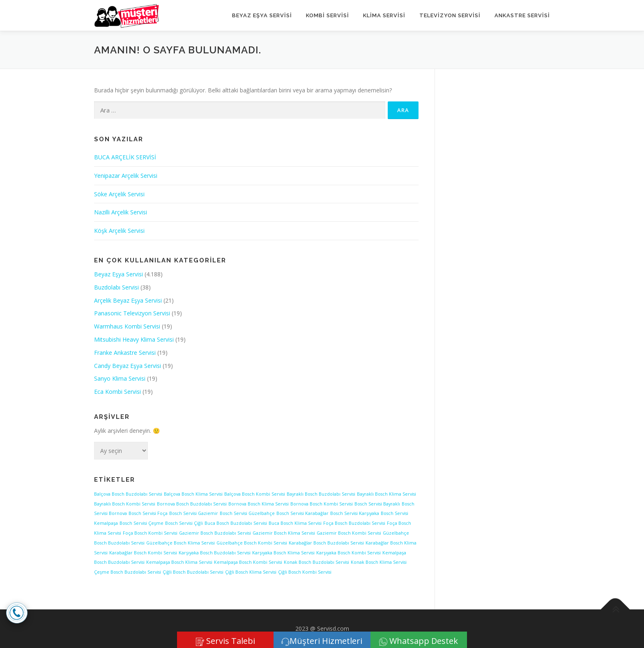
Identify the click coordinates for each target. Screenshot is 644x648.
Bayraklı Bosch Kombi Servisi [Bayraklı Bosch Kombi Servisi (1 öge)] (125, 504)
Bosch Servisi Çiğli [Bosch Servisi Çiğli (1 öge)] (184, 523)
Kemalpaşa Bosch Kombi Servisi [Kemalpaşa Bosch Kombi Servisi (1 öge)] (248, 562)
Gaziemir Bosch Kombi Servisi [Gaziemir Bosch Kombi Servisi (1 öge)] (349, 533)
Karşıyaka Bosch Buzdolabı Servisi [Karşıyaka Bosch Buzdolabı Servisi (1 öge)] (215, 553)
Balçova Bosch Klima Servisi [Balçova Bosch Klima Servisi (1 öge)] (193, 494)
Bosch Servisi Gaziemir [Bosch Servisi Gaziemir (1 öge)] (194, 513)
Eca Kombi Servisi (117, 392)
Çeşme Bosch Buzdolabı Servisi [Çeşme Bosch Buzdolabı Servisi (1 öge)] (128, 572)
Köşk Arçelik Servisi (119, 231)
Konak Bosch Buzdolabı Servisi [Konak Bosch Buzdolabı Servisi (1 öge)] (316, 562)
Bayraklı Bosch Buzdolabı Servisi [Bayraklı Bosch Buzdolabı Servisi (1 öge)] (321, 494)
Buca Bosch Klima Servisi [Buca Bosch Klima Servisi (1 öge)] (295, 523)
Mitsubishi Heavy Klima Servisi (134, 339)
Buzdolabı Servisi (116, 287)
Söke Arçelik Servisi (119, 194)
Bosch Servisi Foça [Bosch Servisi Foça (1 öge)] (148, 513)
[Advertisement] (500, 209)
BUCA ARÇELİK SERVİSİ (125, 157)
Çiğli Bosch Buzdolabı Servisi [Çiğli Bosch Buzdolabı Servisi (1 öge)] (193, 572)
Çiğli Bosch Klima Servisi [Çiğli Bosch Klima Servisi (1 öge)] (251, 572)
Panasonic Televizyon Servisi (132, 313)
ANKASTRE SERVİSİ (522, 15)
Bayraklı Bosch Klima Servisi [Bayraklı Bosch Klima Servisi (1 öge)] (386, 494)
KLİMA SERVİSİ (384, 15)
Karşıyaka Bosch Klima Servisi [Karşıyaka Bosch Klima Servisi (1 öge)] (283, 553)
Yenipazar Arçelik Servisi (126, 176)
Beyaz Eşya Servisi (262, 15)
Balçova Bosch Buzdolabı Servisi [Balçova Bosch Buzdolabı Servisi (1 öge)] (128, 494)
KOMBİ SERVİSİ (328, 15)
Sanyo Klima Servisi (120, 378)
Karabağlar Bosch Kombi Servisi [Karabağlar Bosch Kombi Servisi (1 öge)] (143, 553)
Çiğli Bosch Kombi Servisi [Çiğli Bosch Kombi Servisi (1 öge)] (305, 572)
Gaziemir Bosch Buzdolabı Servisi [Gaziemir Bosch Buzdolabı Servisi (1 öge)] (215, 533)
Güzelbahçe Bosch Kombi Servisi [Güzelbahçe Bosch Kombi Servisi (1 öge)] (252, 543)
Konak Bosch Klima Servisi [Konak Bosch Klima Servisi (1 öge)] (379, 562)
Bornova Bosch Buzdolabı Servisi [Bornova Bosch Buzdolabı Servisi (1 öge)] (192, 504)
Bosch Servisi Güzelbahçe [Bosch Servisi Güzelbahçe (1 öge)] (247, 513)
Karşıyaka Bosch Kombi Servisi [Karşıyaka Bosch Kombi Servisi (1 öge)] (348, 553)
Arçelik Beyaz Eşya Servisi (128, 300)
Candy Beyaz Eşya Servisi (128, 366)
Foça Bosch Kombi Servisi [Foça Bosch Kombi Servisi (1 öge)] (150, 533)
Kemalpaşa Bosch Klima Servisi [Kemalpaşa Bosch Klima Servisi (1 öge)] (179, 562)
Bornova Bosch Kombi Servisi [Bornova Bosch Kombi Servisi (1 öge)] (322, 504)
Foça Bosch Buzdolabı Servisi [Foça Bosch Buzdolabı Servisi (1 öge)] (354, 523)
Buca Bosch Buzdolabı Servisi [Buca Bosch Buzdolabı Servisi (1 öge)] (236, 523)
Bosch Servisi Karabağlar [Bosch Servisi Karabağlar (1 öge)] (302, 513)
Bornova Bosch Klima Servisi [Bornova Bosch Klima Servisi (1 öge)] (259, 504)
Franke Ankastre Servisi (125, 353)
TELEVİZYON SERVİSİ (450, 15)
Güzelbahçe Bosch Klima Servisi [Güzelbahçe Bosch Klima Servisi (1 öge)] (181, 543)
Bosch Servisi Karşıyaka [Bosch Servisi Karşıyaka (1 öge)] (355, 513)
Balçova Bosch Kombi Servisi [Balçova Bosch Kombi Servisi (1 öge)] (255, 494)
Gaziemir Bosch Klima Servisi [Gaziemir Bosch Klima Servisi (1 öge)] (284, 533)
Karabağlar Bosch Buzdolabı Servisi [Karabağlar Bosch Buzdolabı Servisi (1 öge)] (326, 543)
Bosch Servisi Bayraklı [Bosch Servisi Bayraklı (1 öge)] (377, 504)
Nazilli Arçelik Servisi (121, 212)
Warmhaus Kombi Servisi (127, 326)
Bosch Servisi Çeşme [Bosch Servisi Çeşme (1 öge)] (141, 523)
